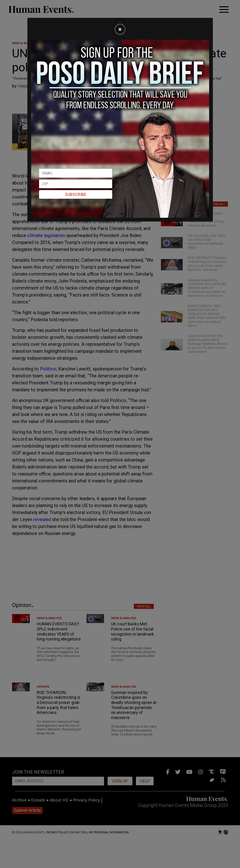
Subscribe (76, 194)
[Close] (120, 29)
